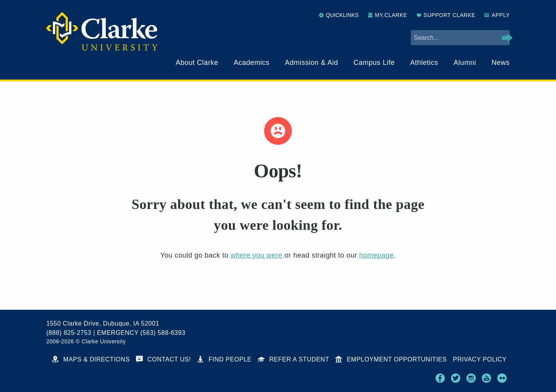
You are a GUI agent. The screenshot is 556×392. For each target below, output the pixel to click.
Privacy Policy (480, 359)
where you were (256, 255)
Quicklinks (339, 15)
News (501, 63)
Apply (497, 15)
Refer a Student (294, 359)
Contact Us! (163, 359)
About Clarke (197, 63)
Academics (252, 63)
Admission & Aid (312, 63)
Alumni (465, 63)
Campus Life (374, 63)
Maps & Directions (91, 359)
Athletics (424, 63)
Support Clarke (446, 15)
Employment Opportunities (391, 359)
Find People (224, 359)
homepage (376, 255)
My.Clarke (388, 15)
